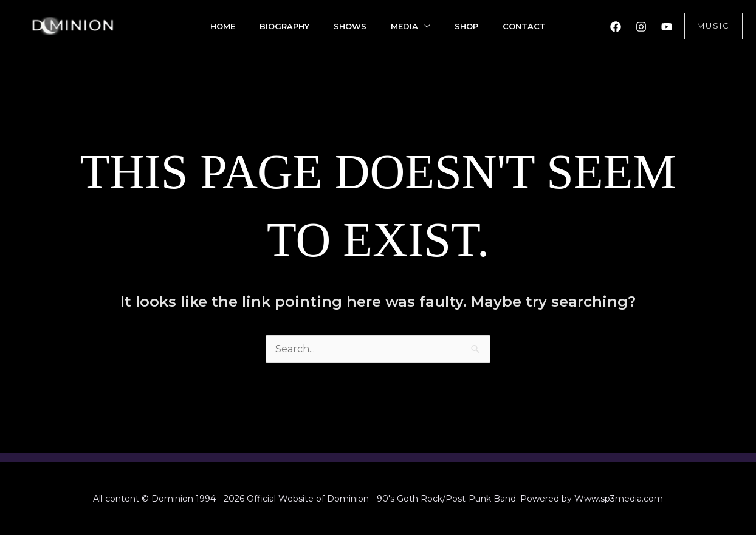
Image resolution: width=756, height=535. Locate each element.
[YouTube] (667, 27)
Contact (524, 26)
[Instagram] (641, 27)
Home (223, 26)
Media (404, 26)
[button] (713, 26)
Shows (350, 26)
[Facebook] (616, 27)
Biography (284, 26)
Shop (466, 26)
